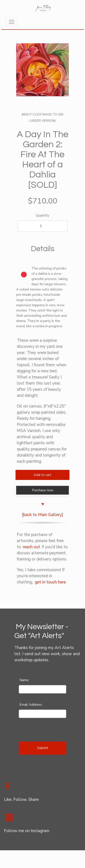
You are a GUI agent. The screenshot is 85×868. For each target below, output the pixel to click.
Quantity (42, 215)
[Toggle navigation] (12, 22)
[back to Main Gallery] (43, 515)
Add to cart (42, 475)
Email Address (31, 705)
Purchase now (43, 490)
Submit (43, 748)
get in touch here (50, 582)
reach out (31, 547)
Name (24, 680)
